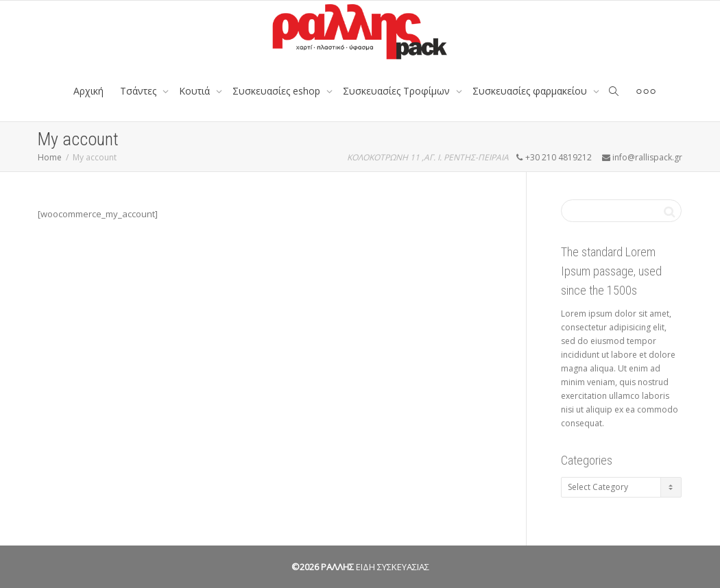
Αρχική (88, 91)
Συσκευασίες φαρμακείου (531, 91)
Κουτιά (196, 91)
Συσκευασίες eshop (278, 91)
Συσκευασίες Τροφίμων (398, 91)
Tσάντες (140, 91)
